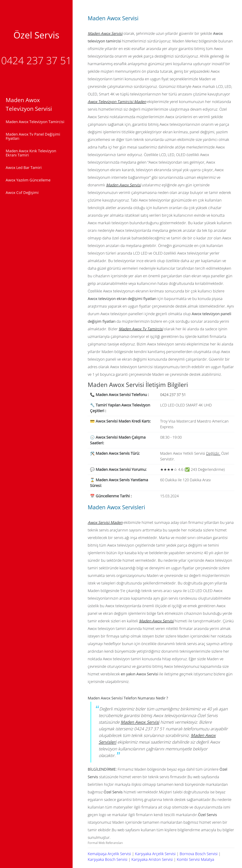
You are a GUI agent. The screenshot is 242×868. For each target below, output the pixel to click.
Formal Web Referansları (105, 843)
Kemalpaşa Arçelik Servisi (109, 854)
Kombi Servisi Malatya (195, 859)
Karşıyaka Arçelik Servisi (155, 854)
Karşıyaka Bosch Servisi (108, 859)
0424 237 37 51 (36, 60)
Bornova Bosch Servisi (199, 854)
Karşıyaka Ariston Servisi (152, 859)
